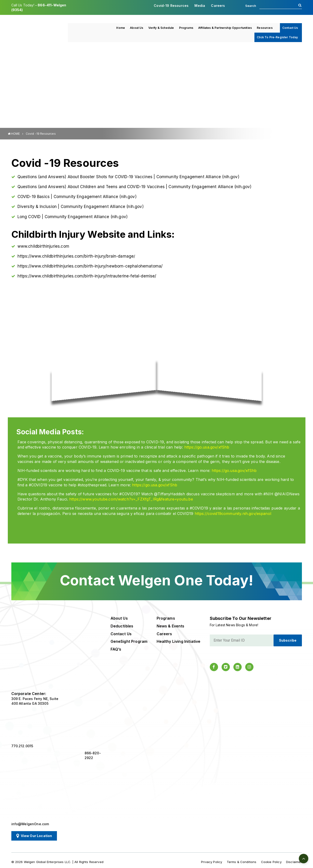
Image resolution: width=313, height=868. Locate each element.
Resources (265, 28)
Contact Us (290, 28)
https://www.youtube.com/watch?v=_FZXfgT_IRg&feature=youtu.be (131, 499)
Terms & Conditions (242, 862)
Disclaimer (294, 862)
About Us (137, 28)
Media (200, 6)
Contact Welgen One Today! (156, 580)
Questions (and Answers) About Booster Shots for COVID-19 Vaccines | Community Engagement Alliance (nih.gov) (128, 177)
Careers (218, 6)
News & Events (171, 626)
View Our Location (34, 836)
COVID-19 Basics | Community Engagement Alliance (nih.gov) (77, 197)
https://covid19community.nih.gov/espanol (233, 514)
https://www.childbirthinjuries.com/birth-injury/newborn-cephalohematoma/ (90, 266)
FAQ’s (116, 649)
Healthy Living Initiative (179, 641)
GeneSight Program (129, 641)
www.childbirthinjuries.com (43, 246)
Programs (186, 28)
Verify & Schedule (161, 28)
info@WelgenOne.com (30, 824)
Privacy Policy (212, 862)
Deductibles (122, 626)
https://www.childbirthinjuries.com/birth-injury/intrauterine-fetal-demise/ (87, 276)
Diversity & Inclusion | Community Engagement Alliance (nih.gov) (81, 207)
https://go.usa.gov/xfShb (207, 447)
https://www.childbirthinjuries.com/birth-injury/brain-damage (76, 256)
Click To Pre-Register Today (277, 37)
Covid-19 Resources (171, 6)
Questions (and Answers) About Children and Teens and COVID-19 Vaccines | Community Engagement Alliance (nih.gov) (135, 187)
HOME (14, 134)
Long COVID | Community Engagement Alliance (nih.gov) (73, 217)
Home (121, 28)
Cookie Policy (271, 862)
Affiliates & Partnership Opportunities (225, 28)
